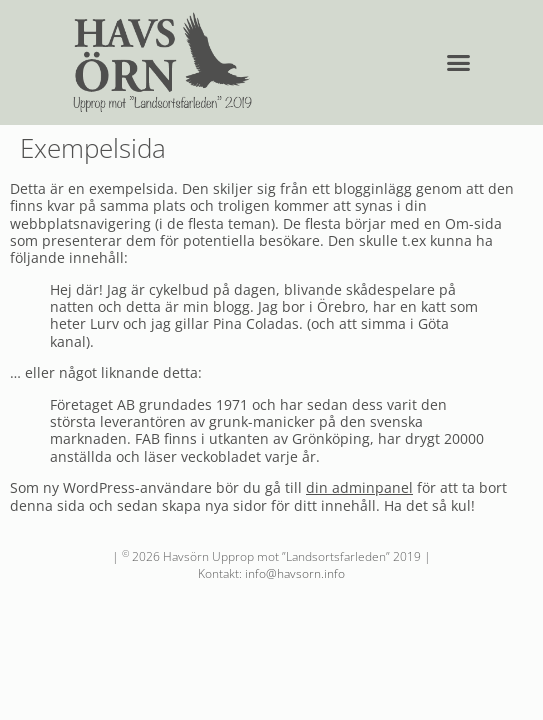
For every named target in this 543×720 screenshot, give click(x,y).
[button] (459, 63)
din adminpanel (359, 487)
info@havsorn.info (295, 573)
